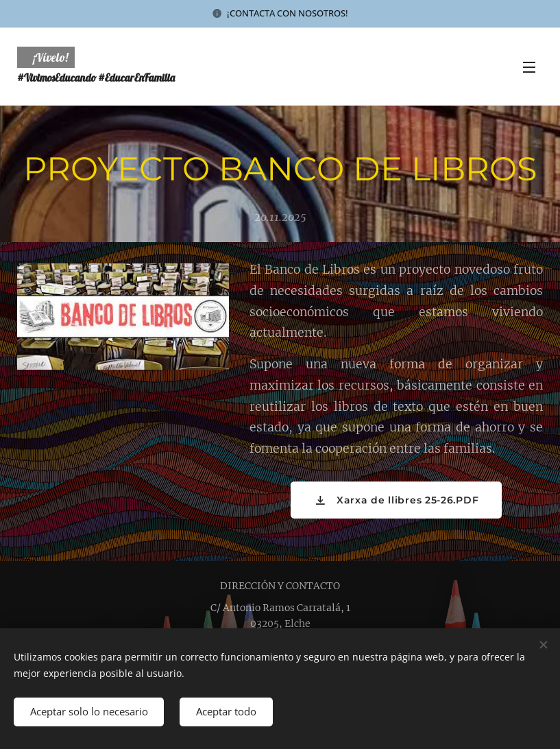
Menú (529, 67)
